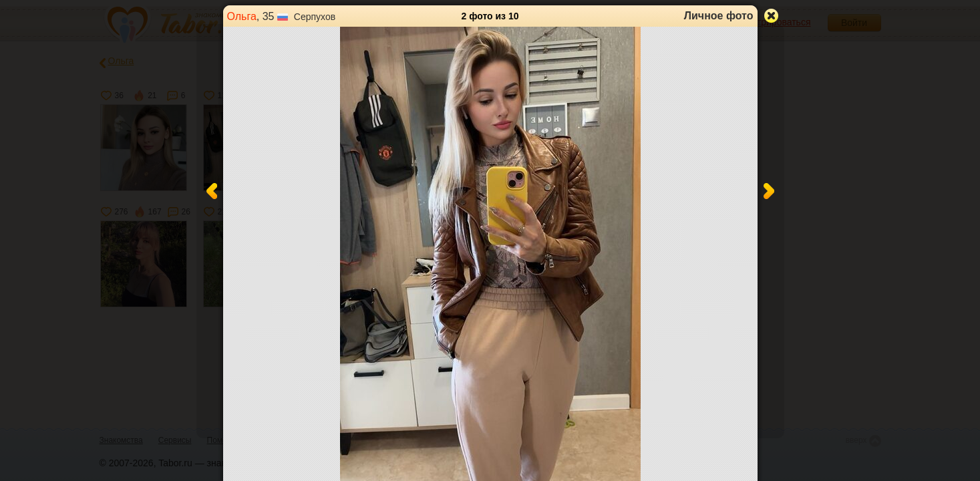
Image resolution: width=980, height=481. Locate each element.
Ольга (242, 16)
